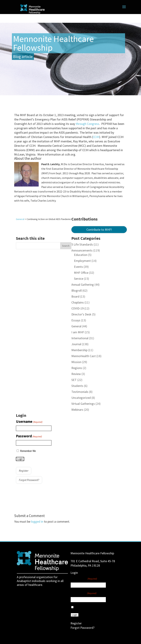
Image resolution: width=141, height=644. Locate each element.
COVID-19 (77, 308)
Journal (76, 344)
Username (29, 422)
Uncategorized (81, 398)
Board (75, 296)
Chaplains (78, 302)
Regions (77, 368)
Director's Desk (81, 314)
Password (29, 436)
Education (81, 255)
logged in (37, 521)
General (76, 326)
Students (77, 386)
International (80, 338)
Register (24, 471)
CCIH (96, 137)
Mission (76, 362)
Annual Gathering (83, 285)
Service (79, 279)
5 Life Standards (82, 244)
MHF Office (81, 273)
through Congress (87, 124)
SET (74, 380)
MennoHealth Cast (84, 356)
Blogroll (77, 290)
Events (78, 267)
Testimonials (80, 392)
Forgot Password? (29, 480)
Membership (79, 350)
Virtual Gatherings (83, 404)
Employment (82, 261)
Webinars (77, 410)
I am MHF (78, 332)
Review (76, 374)
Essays (76, 320)
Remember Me (28, 451)
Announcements (82, 250)
